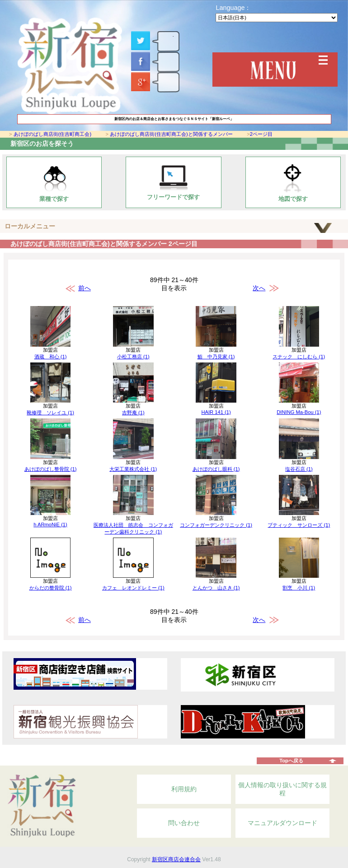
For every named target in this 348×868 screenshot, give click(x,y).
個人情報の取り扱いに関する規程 (282, 789)
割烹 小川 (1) (299, 588)
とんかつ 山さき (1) (216, 588)
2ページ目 (261, 134)
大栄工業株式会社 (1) (133, 469)
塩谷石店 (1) (299, 469)
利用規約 (184, 789)
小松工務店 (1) (133, 357)
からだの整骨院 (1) (51, 588)
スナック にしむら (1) (299, 357)
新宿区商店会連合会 (176, 859)
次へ (259, 288)
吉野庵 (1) (133, 413)
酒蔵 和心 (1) (51, 357)
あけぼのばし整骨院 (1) (51, 469)
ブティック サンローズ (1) (299, 525)
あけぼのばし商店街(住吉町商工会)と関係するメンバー (171, 134)
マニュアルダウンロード (282, 823)
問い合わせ (184, 823)
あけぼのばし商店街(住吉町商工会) (52, 134)
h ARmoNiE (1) (50, 525)
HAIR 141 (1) (216, 412)
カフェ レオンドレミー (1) (133, 588)
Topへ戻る (291, 761)
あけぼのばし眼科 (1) (216, 469)
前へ (85, 288)
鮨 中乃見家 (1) (216, 357)
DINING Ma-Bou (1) (299, 412)
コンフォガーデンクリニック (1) (216, 525)
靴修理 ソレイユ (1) (50, 413)
